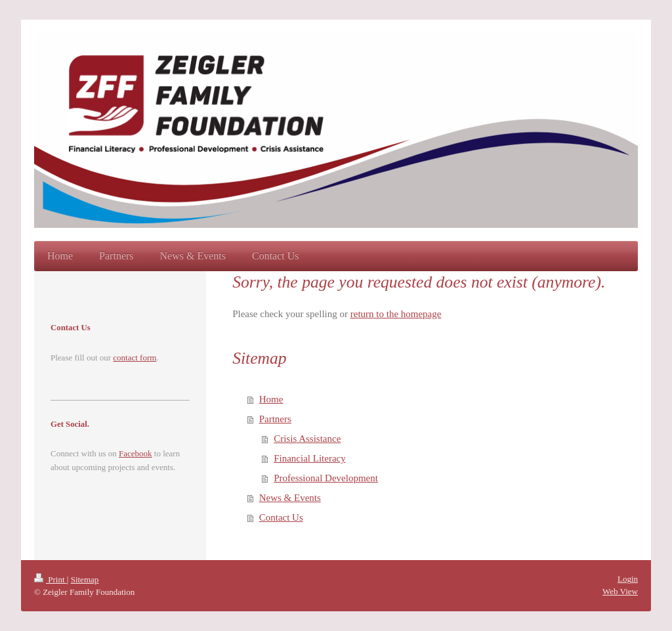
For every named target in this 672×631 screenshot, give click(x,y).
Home (271, 399)
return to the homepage (396, 314)
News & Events (290, 498)
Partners (275, 419)
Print (51, 579)
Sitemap (85, 579)
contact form (135, 358)
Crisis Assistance (307, 439)
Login (628, 579)
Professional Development (326, 478)
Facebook (136, 453)
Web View (620, 591)
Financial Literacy (310, 458)
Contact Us (281, 517)
